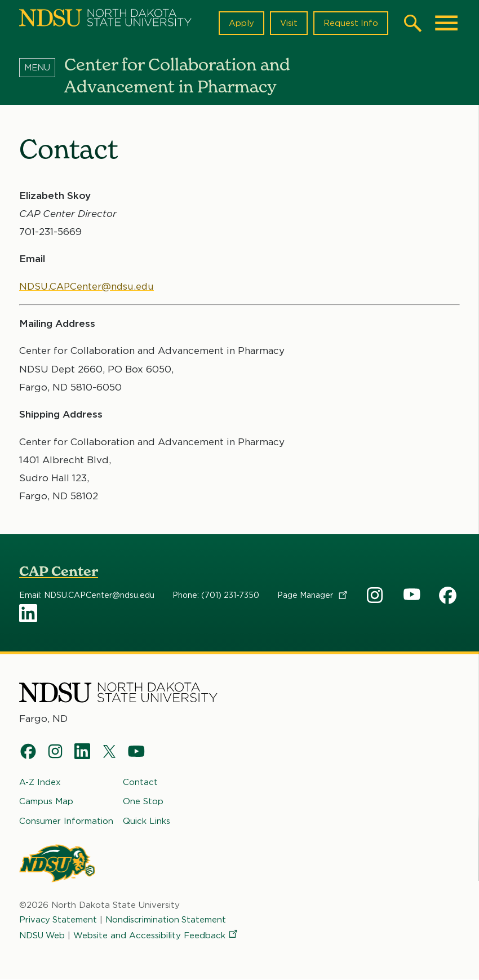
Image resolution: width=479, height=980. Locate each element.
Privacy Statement (59, 920)
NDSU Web (43, 935)
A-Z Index (40, 782)
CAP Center (59, 571)
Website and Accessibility (158, 935)
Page (313, 596)
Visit (288, 23)
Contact (140, 782)
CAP (376, 596)
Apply (241, 23)
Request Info (351, 23)
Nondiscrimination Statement (167, 920)
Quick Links (147, 821)
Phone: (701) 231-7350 (216, 596)
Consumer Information (66, 821)
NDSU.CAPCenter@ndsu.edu (88, 286)
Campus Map (46, 801)
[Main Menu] (446, 23)
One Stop (143, 801)
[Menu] (42, 67)
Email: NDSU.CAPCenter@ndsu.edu (87, 596)
